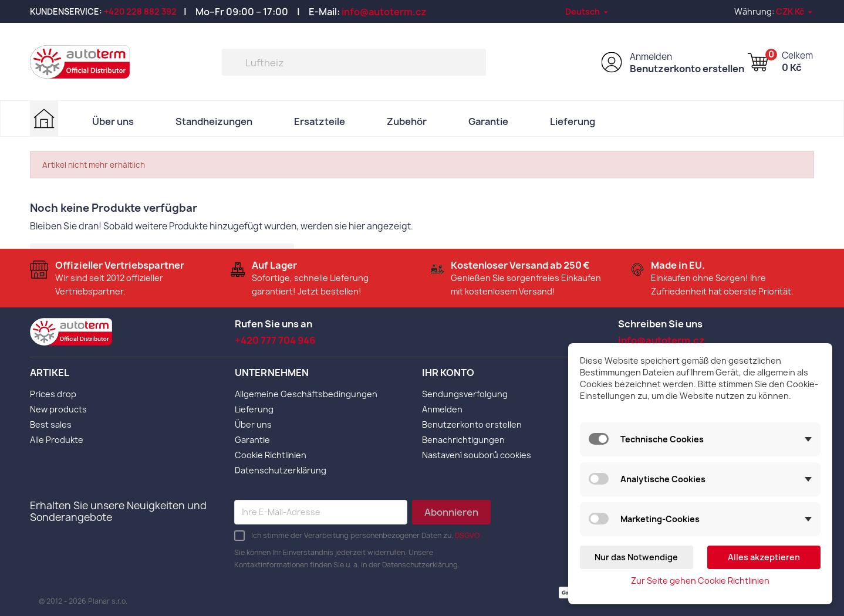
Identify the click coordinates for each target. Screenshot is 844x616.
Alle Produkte (57, 439)
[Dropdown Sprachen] (588, 11)
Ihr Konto (448, 373)
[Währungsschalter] (795, 11)
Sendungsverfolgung (465, 393)
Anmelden (651, 57)
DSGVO (467, 535)
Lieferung (573, 121)
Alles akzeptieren (764, 557)
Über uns (113, 121)
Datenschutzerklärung (281, 470)
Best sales (51, 424)
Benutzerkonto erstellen (687, 69)
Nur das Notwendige (636, 557)
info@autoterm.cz (384, 12)
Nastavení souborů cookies (477, 454)
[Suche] (354, 62)
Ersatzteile (320, 121)
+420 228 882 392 (140, 11)
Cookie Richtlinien (271, 454)
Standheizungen (214, 121)
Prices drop (53, 393)
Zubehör (407, 121)
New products (58, 409)
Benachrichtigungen (463, 439)
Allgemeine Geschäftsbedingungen (306, 393)
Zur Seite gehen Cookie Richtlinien (700, 581)
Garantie (488, 121)
